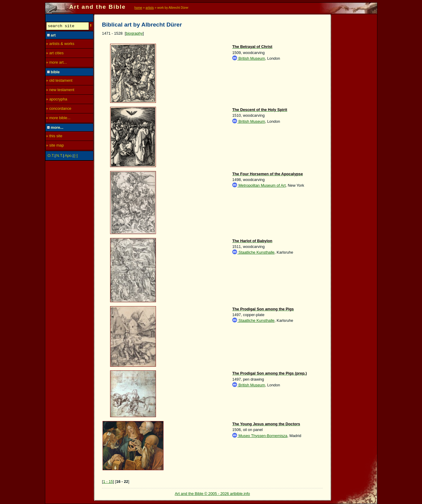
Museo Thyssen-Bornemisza (260, 436)
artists (150, 8)
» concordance (59, 109)
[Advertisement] (354, 105)
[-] (76, 156)
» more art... (57, 63)
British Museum (249, 58)
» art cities (55, 54)
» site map (55, 146)
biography (134, 33)
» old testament (59, 81)
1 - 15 (108, 482)
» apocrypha (57, 100)
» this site (54, 137)
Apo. (68, 156)
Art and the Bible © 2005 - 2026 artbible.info (212, 494)
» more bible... (58, 119)
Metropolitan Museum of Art (259, 185)
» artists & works (60, 44)
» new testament (60, 91)
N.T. (60, 156)
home (138, 8)
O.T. (51, 156)
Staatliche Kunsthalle (253, 252)
